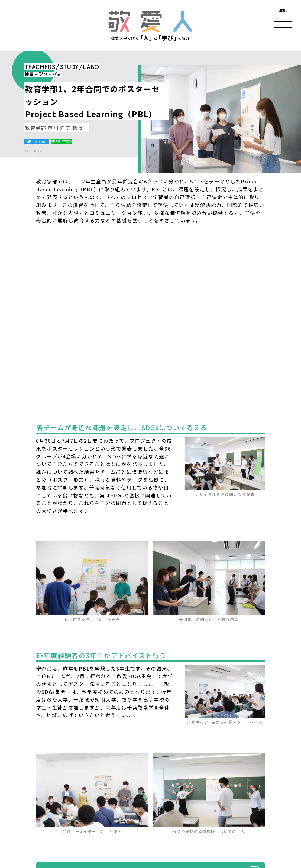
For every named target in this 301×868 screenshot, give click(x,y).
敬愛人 (150, 21)
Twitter (39, 141)
